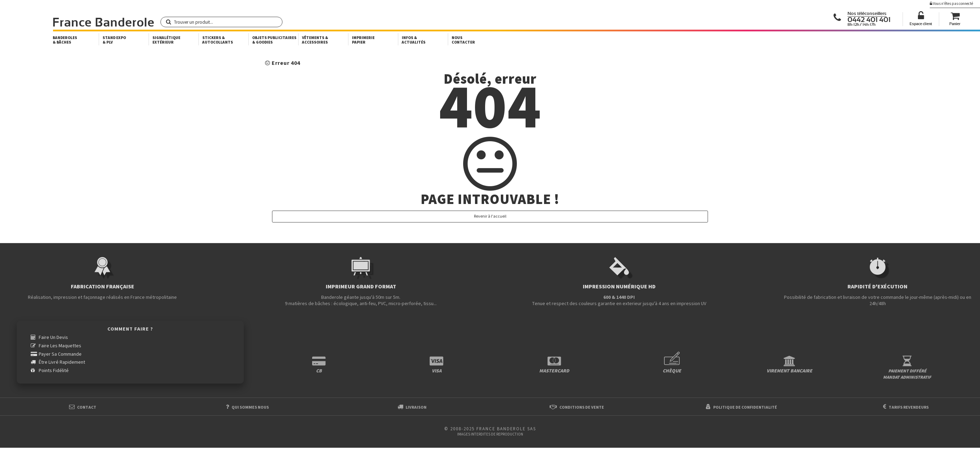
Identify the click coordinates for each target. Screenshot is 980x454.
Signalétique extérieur (166, 40)
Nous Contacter (463, 40)
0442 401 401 (869, 20)
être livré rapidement (62, 362)
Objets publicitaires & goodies (274, 40)
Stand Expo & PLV (114, 40)
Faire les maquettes (60, 346)
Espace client (921, 24)
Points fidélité (54, 370)
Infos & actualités (414, 40)
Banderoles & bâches (65, 40)
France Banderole (103, 23)
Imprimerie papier (363, 40)
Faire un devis (53, 338)
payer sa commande (60, 354)
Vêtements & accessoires (315, 40)
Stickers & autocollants (218, 40)
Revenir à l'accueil (490, 216)
